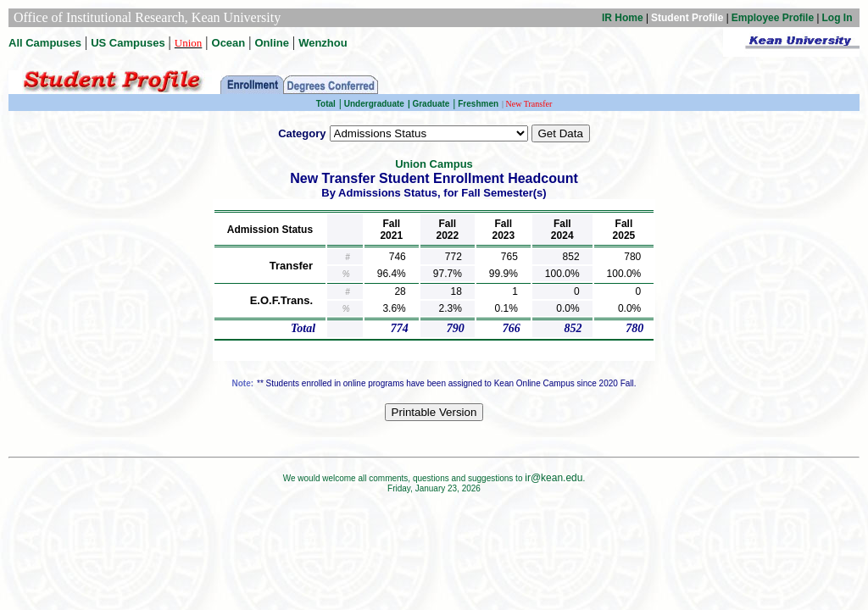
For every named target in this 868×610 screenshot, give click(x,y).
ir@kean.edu (554, 478)
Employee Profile (773, 18)
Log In (837, 18)
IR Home (623, 18)
